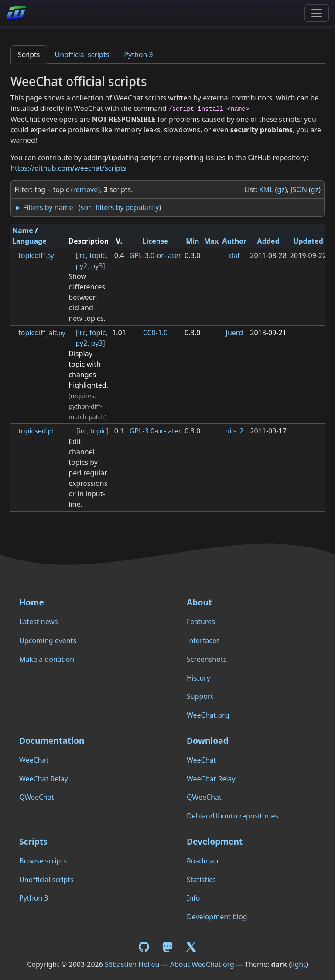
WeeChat (34, 760)
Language (29, 241)
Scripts (29, 55)
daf (234, 255)
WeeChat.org (208, 715)
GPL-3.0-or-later (156, 255)
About (199, 602)
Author (234, 241)
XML (266, 189)
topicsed (36, 431)
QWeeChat (37, 797)
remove (86, 189)
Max (211, 241)
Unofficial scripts (82, 55)
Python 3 (138, 55)
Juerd (234, 333)
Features (201, 622)
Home (32, 602)
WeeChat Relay (44, 779)
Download (208, 741)
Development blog (217, 917)
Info (193, 898)
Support (200, 696)
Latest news (39, 622)
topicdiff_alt (42, 333)
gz (281, 189)
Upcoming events (48, 640)
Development (215, 841)
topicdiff (36, 255)
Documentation (52, 741)
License (155, 241)
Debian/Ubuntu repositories (232, 816)
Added (268, 241)
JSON (299, 189)
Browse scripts (43, 861)
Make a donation (47, 659)
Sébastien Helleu (132, 964)
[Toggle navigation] (317, 13)
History (198, 678)
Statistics (201, 880)
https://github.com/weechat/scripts (68, 168)
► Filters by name (44, 207)
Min (192, 241)
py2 (81, 266)
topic (97, 255)
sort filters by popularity (120, 207)
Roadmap (202, 861)
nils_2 (234, 431)
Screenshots (207, 659)
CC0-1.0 (156, 333)
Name (23, 230)
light (298, 964)
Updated (308, 241)
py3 (97, 266)
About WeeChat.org (202, 964)
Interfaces (203, 640)
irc (82, 255)
